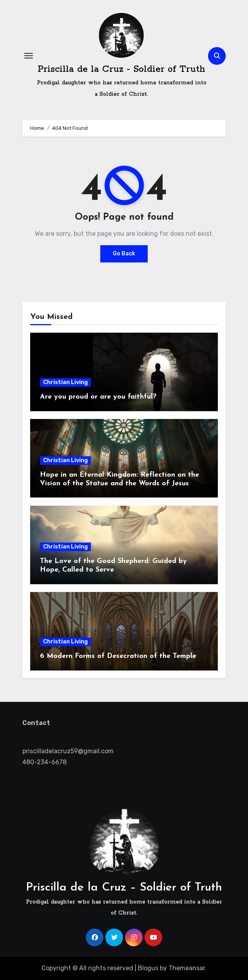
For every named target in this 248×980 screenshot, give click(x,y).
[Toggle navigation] (29, 56)
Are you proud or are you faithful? (98, 397)
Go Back (124, 254)
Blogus (148, 968)
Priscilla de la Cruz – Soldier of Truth (124, 888)
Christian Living (65, 382)
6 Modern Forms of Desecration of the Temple (118, 656)
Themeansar (187, 968)
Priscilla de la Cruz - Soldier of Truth (121, 69)
